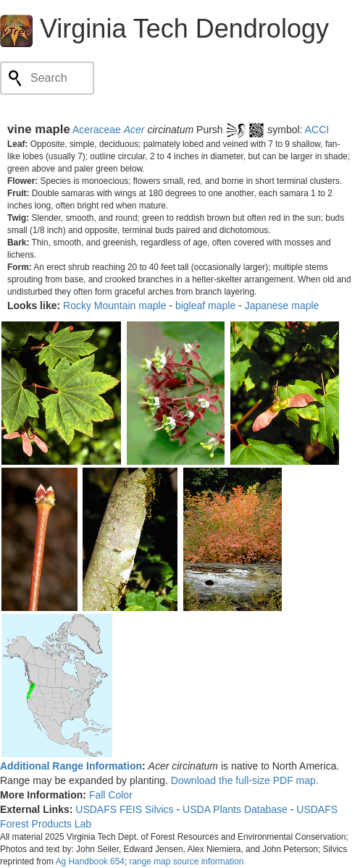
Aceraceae (97, 130)
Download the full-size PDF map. (245, 780)
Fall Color (111, 795)
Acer (134, 130)
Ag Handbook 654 (90, 861)
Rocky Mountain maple (114, 306)
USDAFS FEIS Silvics (124, 809)
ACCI (317, 130)
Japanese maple (282, 306)
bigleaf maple (205, 306)
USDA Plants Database (235, 809)
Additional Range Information (71, 766)
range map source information (186, 861)
